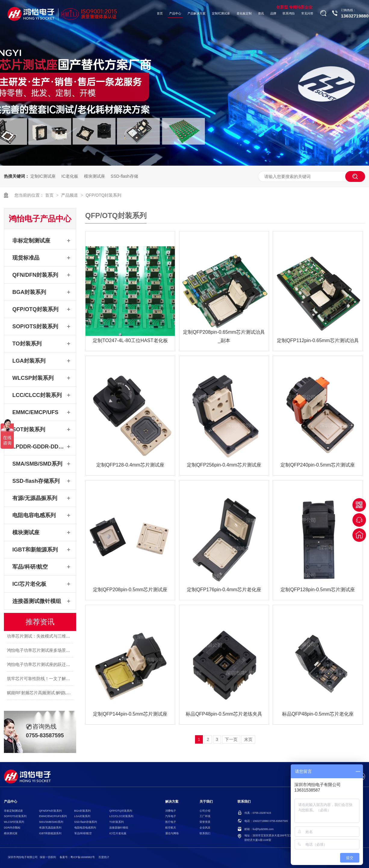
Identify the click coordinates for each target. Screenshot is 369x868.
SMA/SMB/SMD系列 (37, 464)
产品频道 (70, 195)
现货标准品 (26, 258)
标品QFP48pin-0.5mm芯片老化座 (318, 714)
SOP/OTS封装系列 (35, 326)
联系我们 (205, 833)
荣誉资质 (205, 822)
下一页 (231, 739)
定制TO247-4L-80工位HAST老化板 (130, 340)
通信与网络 (172, 833)
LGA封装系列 (29, 361)
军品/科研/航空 (30, 567)
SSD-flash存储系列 (36, 481)
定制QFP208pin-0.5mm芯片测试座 (130, 590)
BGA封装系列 (29, 292)
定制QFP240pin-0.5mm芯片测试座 (318, 465)
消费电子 (171, 811)
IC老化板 (70, 176)
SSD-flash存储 (124, 176)
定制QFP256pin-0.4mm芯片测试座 (224, 465)
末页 (248, 739)
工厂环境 (205, 816)
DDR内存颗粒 (12, 828)
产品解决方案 (197, 14)
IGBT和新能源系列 (35, 550)
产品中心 (175, 14)
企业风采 (205, 828)
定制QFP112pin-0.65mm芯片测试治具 (318, 340)
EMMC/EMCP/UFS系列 (53, 816)
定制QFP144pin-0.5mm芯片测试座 (130, 714)
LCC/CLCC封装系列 (37, 395)
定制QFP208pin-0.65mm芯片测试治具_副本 (224, 336)
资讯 (261, 14)
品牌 (273, 14)
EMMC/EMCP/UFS (35, 412)
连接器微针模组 (119, 828)
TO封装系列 (27, 344)
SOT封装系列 (29, 429)
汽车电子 (171, 816)
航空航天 (171, 828)
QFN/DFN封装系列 (35, 275)
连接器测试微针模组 (37, 601)
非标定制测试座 (31, 241)
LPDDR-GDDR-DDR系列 (39, 447)
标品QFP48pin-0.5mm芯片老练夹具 (224, 714)
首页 (160, 14)
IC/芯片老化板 (29, 584)
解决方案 (172, 802)
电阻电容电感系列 (34, 515)
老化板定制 (244, 14)
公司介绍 (205, 811)
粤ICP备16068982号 (83, 857)
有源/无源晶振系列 (35, 498)
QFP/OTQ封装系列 (103, 195)
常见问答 (307, 14)
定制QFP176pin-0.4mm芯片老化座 (224, 590)
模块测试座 (95, 176)
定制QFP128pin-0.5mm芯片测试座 (318, 590)
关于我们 (206, 802)
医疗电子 (171, 822)
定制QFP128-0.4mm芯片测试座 (130, 465)
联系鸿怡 (289, 14)
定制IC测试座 (221, 14)
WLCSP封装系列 (33, 378)
